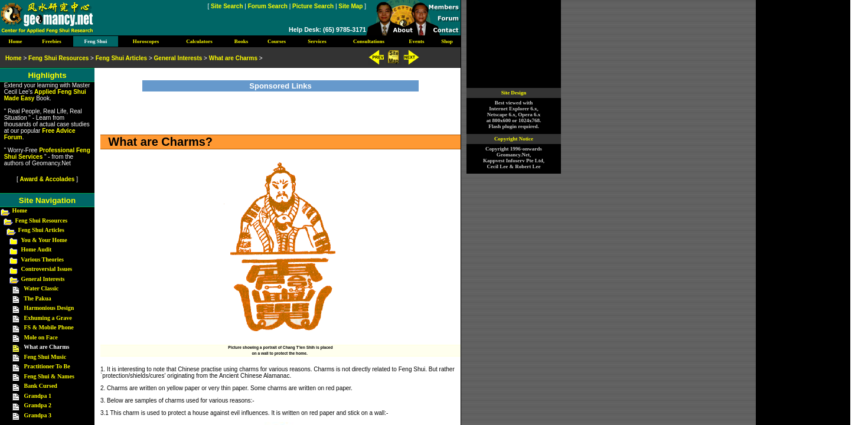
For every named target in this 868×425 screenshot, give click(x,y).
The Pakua (37, 298)
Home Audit (37, 249)
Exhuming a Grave (48, 318)
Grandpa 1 (38, 396)
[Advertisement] (280, 109)
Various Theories (42, 259)
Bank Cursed (41, 386)
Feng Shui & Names (49, 376)
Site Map (350, 6)
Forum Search (268, 6)
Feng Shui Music (45, 357)
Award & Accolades (48, 179)
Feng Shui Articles (41, 230)
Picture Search (313, 6)
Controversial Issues (47, 269)
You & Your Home (44, 240)
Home (20, 210)
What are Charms (233, 58)
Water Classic (41, 288)
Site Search (227, 6)
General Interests (43, 279)
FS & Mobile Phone (49, 327)
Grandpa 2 (38, 405)
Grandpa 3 (38, 415)
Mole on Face (41, 337)
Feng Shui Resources (42, 220)
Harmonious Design (49, 308)
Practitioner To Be (47, 366)
